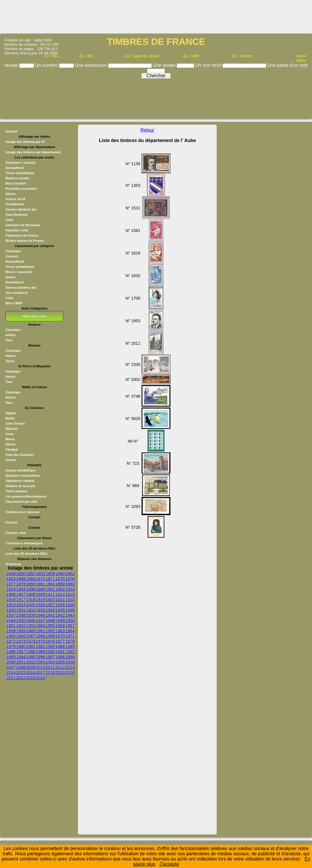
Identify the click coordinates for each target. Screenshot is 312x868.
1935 (60, 610)
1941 (50, 615)
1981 (31, 646)
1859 (50, 574)
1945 (21, 620)
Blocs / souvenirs (19, 272)
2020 (70, 672)
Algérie (11, 413)
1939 (31, 615)
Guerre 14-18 (15, 199)
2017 (40, 672)
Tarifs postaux (16, 491)
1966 (21, 636)
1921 (60, 600)
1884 (50, 584)
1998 (60, 657)
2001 (21, 662)
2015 (21, 672)
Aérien (11, 194)
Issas (10, 434)
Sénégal (12, 449)
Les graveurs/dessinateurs (26, 496)
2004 (50, 662)
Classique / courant (20, 163)
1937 (11, 615)
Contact (12, 522)
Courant (12, 256)
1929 (70, 605)
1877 (11, 584)
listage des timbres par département (33, 152)
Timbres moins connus (34, 316)
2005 (60, 662)
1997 (50, 657)
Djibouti (12, 429)
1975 (40, 641)
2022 (21, 678)
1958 (11, 631)
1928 (60, 605)
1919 (40, 600)
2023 (31, 678)
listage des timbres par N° (25, 142)
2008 (21, 667)
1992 (70, 652)
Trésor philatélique (20, 173)
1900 (40, 589)
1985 (70, 646)
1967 (31, 636)
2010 (40, 667)
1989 (40, 652)
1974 (31, 641)
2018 (50, 672)
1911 (50, 594)
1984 (60, 646)
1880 (31, 584)
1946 (31, 620)
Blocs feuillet (16, 183)
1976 (50, 641)
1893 (11, 589)
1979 (11, 646)
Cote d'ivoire (15, 423)
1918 (31, 600)
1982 (40, 646)
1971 (70, 636)
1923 (11, 605)
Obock (11, 444)
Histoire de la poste (20, 486)
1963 (60, 631)
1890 (60, 584)
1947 (40, 620)
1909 (40, 594)
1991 (60, 652)
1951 (11, 626)
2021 (11, 678)
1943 (70, 615)
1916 (11, 600)
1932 (31, 610)
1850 (21, 574)
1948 (50, 620)
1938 (21, 615)
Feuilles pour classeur (23, 512)
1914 (60, 594)
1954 (40, 626)
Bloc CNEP (14, 303)
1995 (31, 657)
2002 (31, 662)
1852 (31, 574)
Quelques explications (23, 476)
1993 (11, 657)
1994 (21, 657)
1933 (40, 610)
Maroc (10, 439)
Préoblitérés (15, 204)
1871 (50, 579)
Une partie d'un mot (287, 65)
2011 (50, 667)
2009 (31, 667)
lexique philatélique (21, 470)
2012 (60, 667)
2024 (40, 678)
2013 (70, 667)
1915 (70, 594)
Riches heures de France (25, 241)
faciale (12, 65)
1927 (50, 605)
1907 (21, 594)
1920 (50, 600)
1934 (50, 610)
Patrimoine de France (22, 235)
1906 (11, 594)
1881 (40, 584)
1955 (50, 626)
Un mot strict (209, 65)
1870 (40, 579)
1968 (40, 636)
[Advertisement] (156, 16)
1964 (70, 631)
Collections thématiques (24, 543)
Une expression (92, 65)
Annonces (13, 564)
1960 (31, 631)
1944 (11, 620)
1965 (11, 636)
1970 (60, 636)
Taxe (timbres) (16, 215)
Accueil (11, 131)
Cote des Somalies (20, 455)
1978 (70, 641)
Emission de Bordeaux (23, 225)
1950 (70, 620)
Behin (10, 418)
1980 (21, 646)
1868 (21, 579)
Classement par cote (21, 502)
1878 (21, 584)
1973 (21, 641)
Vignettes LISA (17, 230)
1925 (31, 605)
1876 (70, 579)
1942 (60, 615)
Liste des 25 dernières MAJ (26, 554)
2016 (31, 672)
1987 (21, 652)
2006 (70, 662)
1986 (11, 652)
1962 (50, 631)
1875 (60, 579)
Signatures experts (20, 481)
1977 (60, 641)
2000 (11, 662)
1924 (21, 605)
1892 (70, 584)
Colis (9, 220)
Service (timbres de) (21, 209)
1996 (40, 657)
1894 (21, 589)
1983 (50, 646)
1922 (70, 600)
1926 (40, 605)
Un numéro (47, 65)
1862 (70, 574)
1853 (40, 574)
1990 (50, 652)
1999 (70, 657)
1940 (40, 615)
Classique (13, 251)
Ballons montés (17, 178)
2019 (60, 672)
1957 (70, 626)
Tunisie (11, 460)
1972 (11, 641)
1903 (70, 589)
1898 (31, 589)
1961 (40, 631)
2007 (11, 667)
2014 (11, 672)
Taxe (9, 340)
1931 (21, 610)
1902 (60, 589)
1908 (31, 594)
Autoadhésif (15, 168)
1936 (70, 610)
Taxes (10, 361)
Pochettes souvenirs (21, 189)
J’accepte (169, 864)
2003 (40, 662)
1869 (31, 579)
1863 (11, 579)
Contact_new (16, 533)
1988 (31, 652)
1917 (21, 600)
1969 (50, 636)
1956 (60, 626)
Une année (165, 65)
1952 (21, 626)
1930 (11, 610)
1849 (11, 574)
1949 (60, 620)
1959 (21, 631)
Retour (147, 130)
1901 (50, 589)
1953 (31, 626)
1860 (60, 574)
